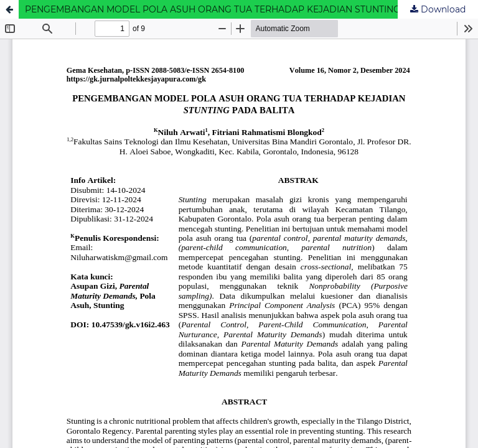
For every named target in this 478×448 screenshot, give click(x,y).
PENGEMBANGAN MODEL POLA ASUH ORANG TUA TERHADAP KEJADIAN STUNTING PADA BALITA (244, 9)
